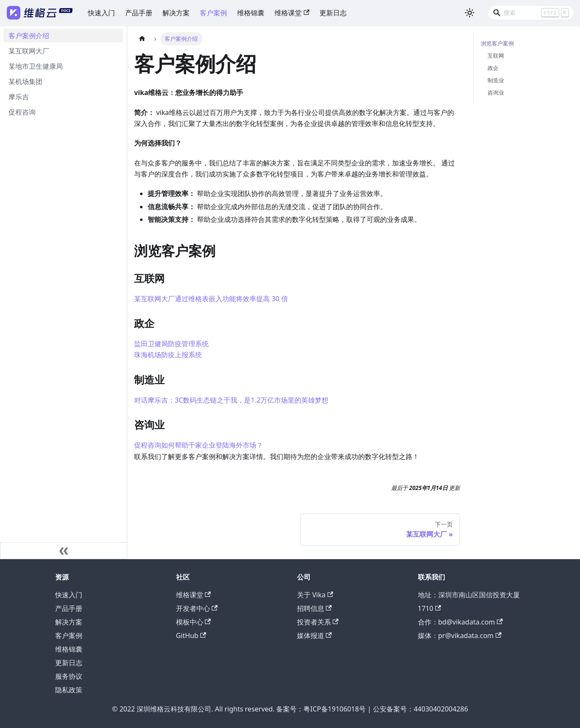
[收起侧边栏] (64, 551)
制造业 (496, 80)
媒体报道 (314, 636)
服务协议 (69, 676)
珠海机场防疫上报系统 (168, 355)
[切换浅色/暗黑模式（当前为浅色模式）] (470, 13)
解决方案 (176, 13)
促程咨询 (22, 112)
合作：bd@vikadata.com (460, 622)
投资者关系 (318, 622)
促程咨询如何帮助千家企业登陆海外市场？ (199, 445)
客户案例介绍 (29, 36)
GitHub (191, 636)
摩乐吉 (19, 97)
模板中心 (193, 622)
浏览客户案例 (497, 43)
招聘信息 (314, 608)
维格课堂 (292, 13)
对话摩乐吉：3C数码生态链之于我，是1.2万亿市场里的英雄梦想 (231, 400)
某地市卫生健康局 (36, 66)
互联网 (496, 56)
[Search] (531, 13)
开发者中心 (197, 608)
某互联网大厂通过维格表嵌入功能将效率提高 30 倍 (211, 299)
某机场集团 (25, 81)
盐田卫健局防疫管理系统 (171, 344)
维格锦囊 (251, 13)
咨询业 (496, 92)
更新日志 (333, 13)
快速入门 (101, 13)
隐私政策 (69, 690)
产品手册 (139, 13)
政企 (493, 68)
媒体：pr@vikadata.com (460, 636)
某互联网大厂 (29, 51)
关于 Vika (315, 595)
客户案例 (213, 13)
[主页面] (142, 39)
